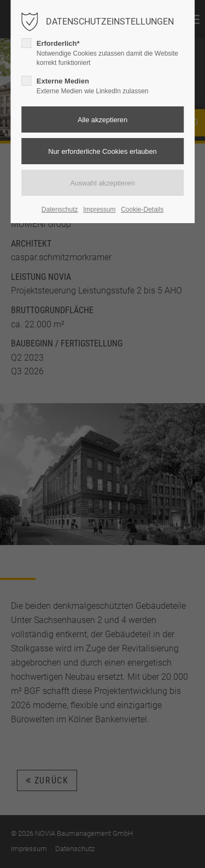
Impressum (99, 209)
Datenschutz (60, 209)
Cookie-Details (142, 209)
